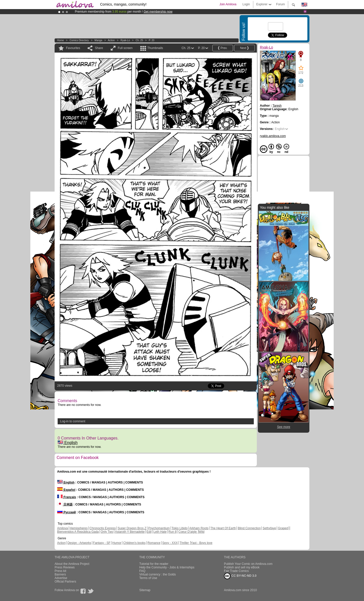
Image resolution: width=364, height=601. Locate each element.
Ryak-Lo (125, 40)
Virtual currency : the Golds (158, 574)
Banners (60, 574)
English (68, 443)
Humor (117, 543)
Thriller (185, 543)
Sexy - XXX (170, 543)
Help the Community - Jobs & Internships (167, 567)
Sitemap (145, 590)
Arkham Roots (199, 528)
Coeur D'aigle (188, 532)
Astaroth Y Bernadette (130, 532)
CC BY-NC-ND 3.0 (240, 576)
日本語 (65, 504)
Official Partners (65, 582)
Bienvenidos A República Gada (78, 532)
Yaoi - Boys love (201, 543)
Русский (66, 512)
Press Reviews (65, 567)
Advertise (61, 578)
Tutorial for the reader (154, 564)
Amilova (63, 528)
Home (61, 40)
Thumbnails (155, 48)
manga (98, 40)
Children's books (134, 543)
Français (67, 497)
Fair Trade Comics (236, 571)
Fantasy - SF (102, 543)
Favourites (73, 48)
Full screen (125, 48)
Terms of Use (148, 578)
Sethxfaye (269, 528)
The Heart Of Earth (223, 528)
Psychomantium (159, 528)
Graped (283, 528)
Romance (154, 543)
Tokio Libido (180, 528)
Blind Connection (249, 528)
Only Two (107, 532)
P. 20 (151, 40)
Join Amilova (228, 4)
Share (99, 48)
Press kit (60, 571)
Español (66, 490)
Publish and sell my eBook (242, 567)
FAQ (142, 571)
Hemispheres (79, 528)
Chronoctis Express (103, 528)
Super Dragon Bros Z (132, 528)
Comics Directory (79, 40)
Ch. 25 (139, 40)
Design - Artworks (79, 543)
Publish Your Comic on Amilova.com (248, 564)
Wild (201, 532)
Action (111, 40)
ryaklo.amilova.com (273, 136)
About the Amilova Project (72, 564)
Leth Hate (160, 532)
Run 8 (172, 532)
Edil (149, 532)
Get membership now (158, 12)
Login (246, 4)
